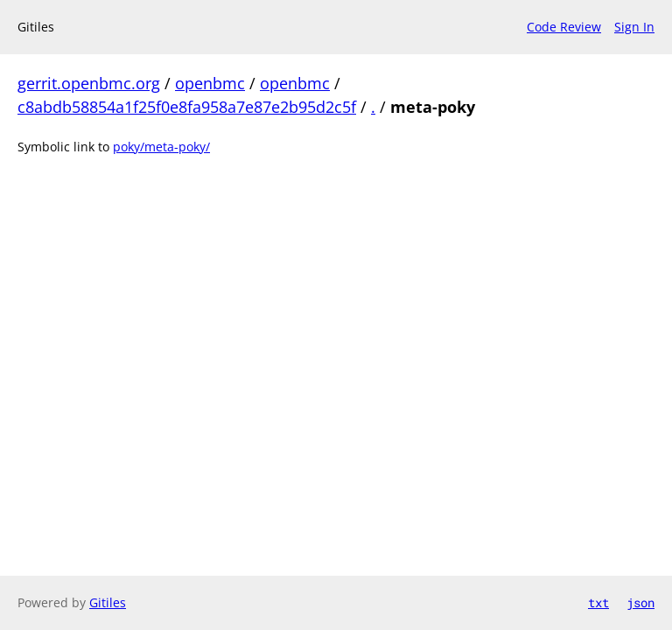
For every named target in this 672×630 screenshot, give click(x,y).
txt (598, 602)
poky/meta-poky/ (161, 147)
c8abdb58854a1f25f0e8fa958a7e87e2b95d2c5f (187, 107)
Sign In (634, 27)
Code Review (564, 27)
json (640, 602)
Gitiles (108, 602)
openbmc (210, 83)
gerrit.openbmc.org (89, 83)
